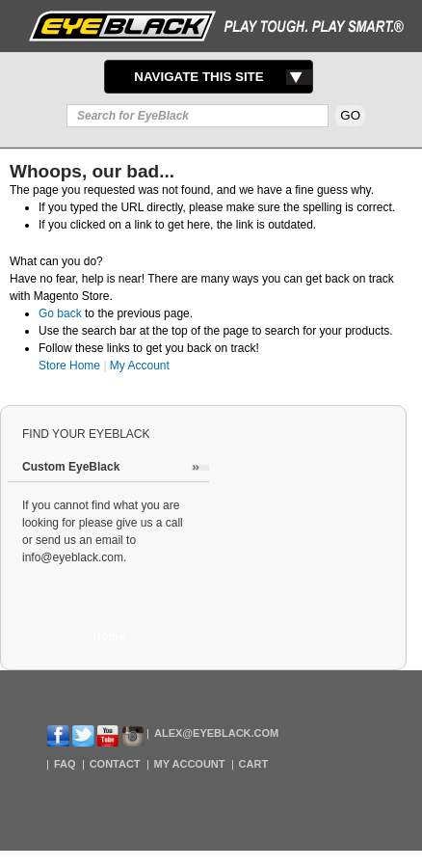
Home (108, 637)
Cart (254, 764)
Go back (60, 313)
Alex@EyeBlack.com (216, 733)
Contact (115, 764)
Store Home (69, 366)
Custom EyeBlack (71, 467)
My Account (140, 366)
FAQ (65, 764)
